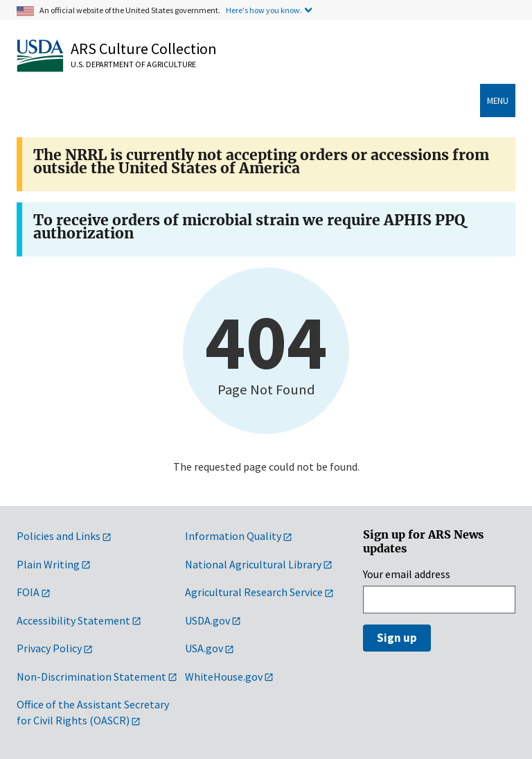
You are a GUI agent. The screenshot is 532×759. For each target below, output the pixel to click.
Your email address (407, 574)
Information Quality (233, 536)
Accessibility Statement (73, 620)
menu (498, 101)
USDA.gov (207, 620)
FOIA (28, 592)
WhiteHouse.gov (224, 677)
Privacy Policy (49, 648)
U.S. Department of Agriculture (133, 64)
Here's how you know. (264, 10)
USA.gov (204, 648)
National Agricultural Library (253, 564)
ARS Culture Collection (144, 49)
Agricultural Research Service (254, 592)
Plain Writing (48, 564)
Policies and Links (59, 536)
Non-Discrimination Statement (91, 677)
